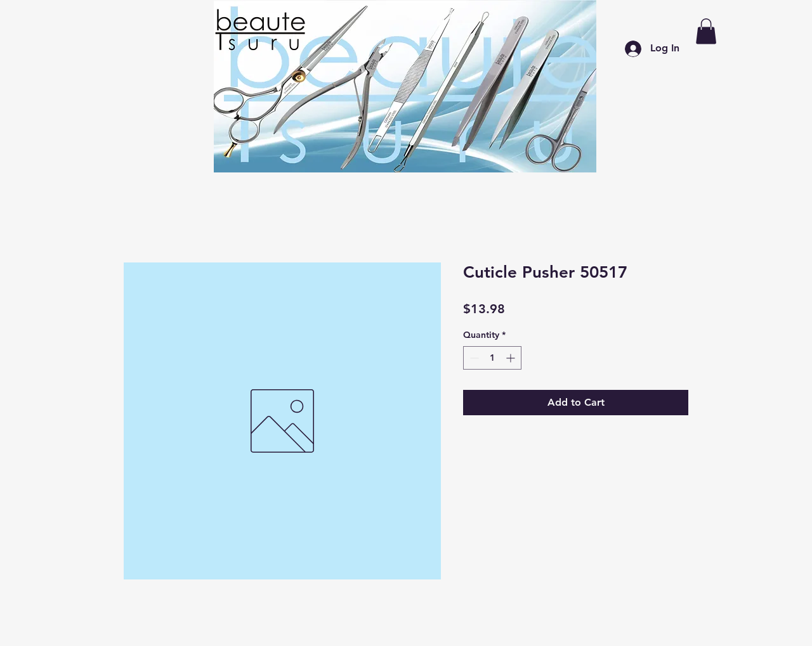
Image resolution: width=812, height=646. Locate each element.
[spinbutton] (492, 358)
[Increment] (512, 358)
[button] (706, 31)
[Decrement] (473, 358)
